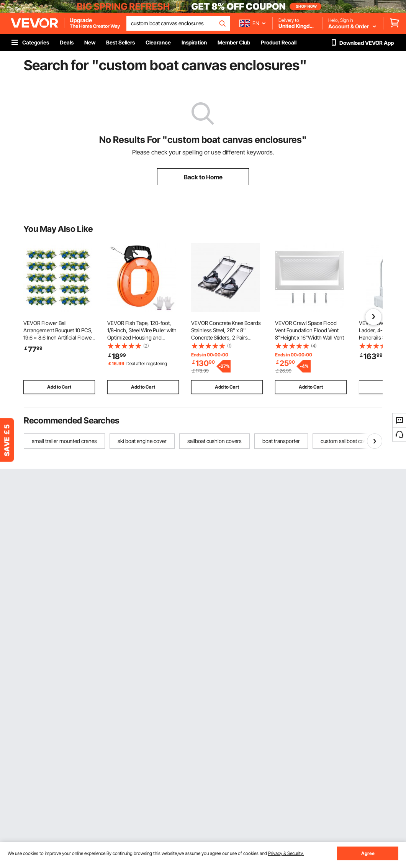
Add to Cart (59, 387)
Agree (368, 853)
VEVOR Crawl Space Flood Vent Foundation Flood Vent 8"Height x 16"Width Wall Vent (309, 330)
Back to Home (203, 177)
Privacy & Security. (286, 853)
